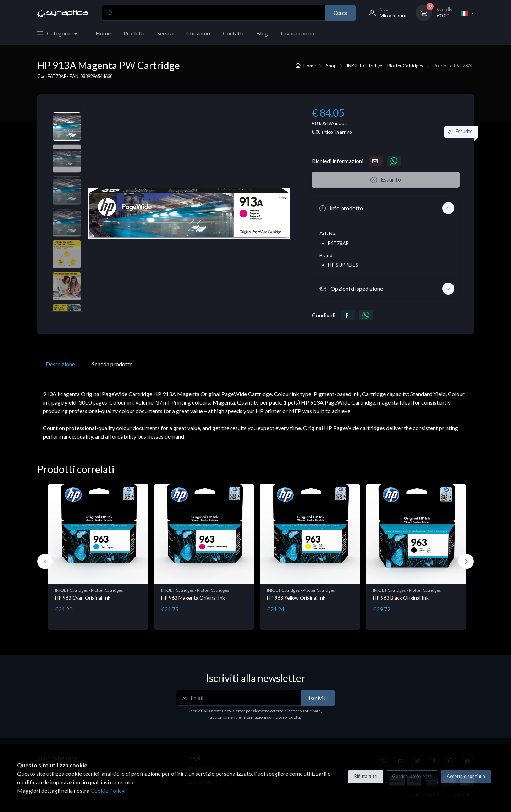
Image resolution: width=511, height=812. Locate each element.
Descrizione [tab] (60, 364)
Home (103, 33)
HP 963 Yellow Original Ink (296, 598)
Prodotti (134, 33)
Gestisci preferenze (412, 776)
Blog (262, 33)
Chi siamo (198, 33)
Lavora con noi (298, 33)
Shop (331, 66)
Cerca (340, 13)
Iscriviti (318, 698)
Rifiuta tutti (366, 776)
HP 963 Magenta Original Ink (193, 598)
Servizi (165, 33)
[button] (386, 208)
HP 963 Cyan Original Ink (83, 598)
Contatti (233, 33)
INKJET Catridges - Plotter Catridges (385, 66)
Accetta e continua (466, 776)
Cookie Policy (107, 791)
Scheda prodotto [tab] (112, 364)
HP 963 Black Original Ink (401, 598)
